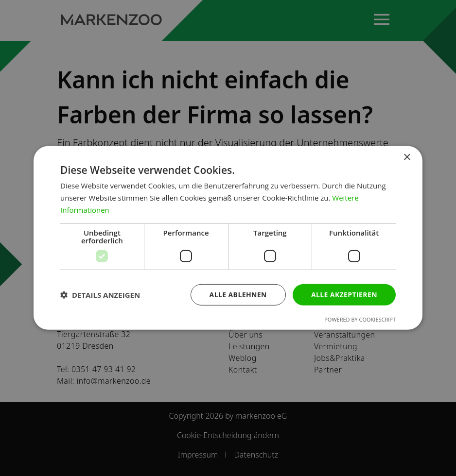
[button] (100, 295)
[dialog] (228, 238)
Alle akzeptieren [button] (344, 294)
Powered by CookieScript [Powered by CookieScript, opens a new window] (360, 319)
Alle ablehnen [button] (238, 294)
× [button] (407, 158)
